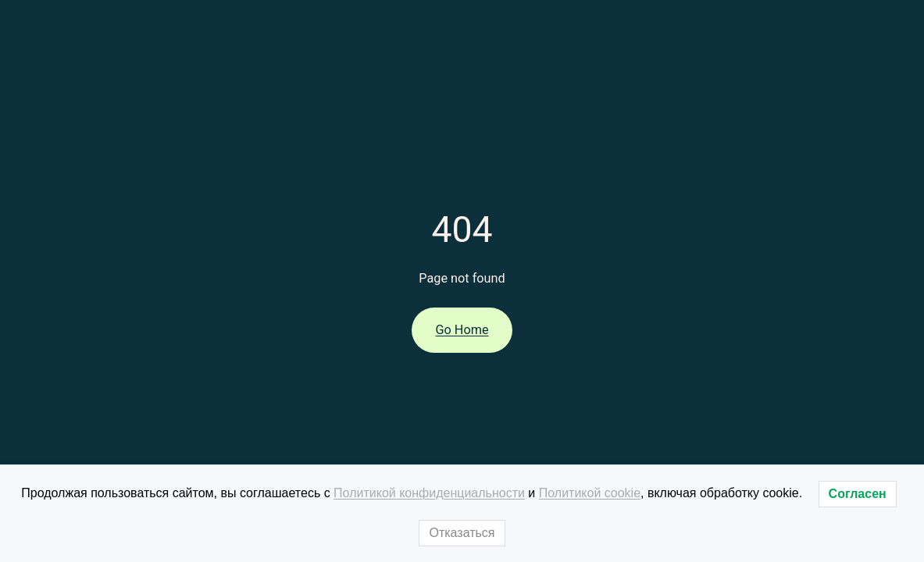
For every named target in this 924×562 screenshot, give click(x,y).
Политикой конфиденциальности (429, 493)
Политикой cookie (590, 493)
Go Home (462, 330)
